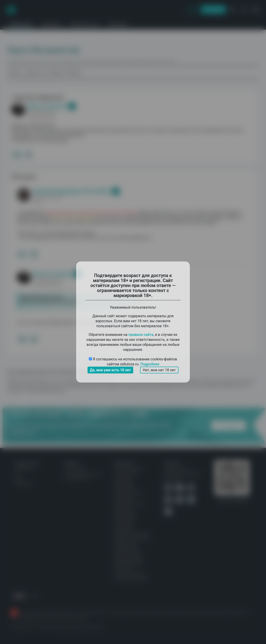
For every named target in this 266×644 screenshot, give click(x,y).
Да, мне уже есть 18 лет (110, 370)
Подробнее (150, 364)
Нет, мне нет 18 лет (159, 370)
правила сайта (141, 335)
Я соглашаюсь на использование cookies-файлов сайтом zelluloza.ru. (133, 362)
